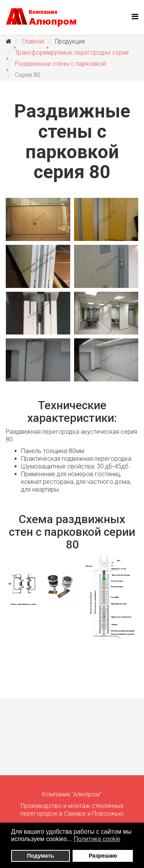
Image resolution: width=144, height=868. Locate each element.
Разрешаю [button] (103, 856)
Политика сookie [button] (97, 839)
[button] (125, 840)
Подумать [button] (40, 856)
